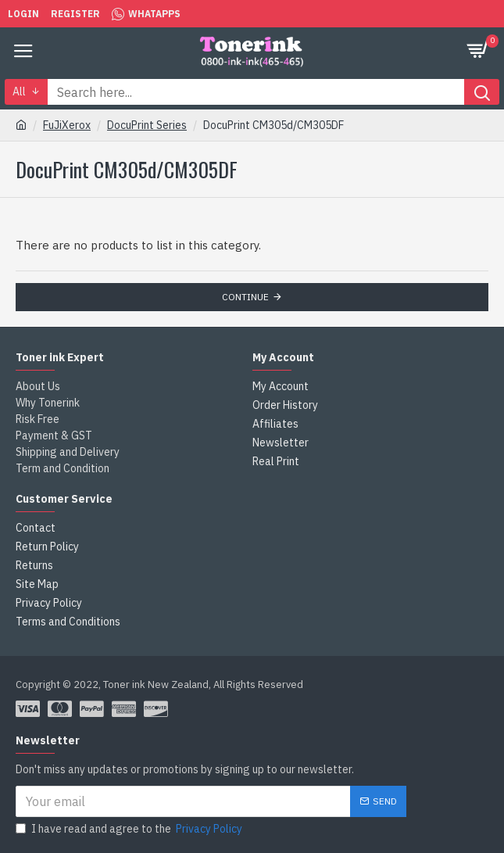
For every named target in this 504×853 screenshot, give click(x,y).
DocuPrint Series (147, 125)
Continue (245, 297)
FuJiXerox (67, 125)
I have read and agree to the (130, 829)
